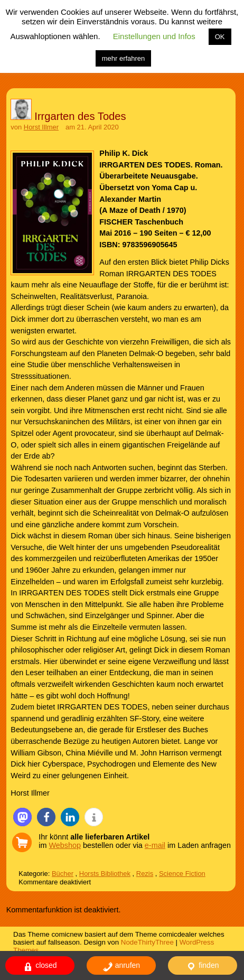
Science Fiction (182, 874)
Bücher (63, 874)
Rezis (145, 874)
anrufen (121, 967)
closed (40, 967)
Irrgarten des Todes (80, 116)
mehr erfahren (124, 58)
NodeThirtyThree (147, 942)
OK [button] (220, 37)
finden (202, 967)
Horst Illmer (41, 127)
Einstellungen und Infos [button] (154, 36)
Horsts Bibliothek (105, 874)
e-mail (155, 845)
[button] (22, 817)
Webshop (65, 845)
